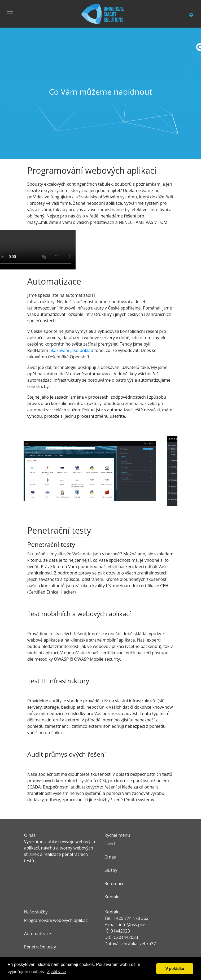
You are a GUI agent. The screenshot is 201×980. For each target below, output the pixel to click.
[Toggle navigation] (10, 14)
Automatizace (38, 934)
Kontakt (112, 897)
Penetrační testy (40, 947)
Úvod (110, 844)
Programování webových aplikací (56, 920)
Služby (111, 870)
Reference (114, 883)
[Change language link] (191, 15)
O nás (110, 857)
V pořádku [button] (175, 969)
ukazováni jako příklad (71, 350)
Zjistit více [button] (57, 972)
